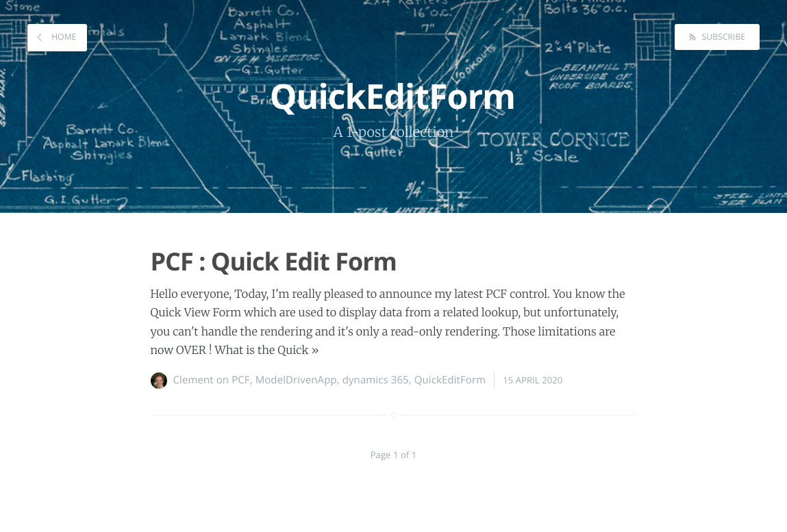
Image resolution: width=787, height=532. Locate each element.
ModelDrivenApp (296, 380)
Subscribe (722, 37)
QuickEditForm (450, 380)
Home (63, 37)
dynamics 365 (376, 380)
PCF (241, 380)
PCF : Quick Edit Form (274, 261)
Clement (193, 380)
